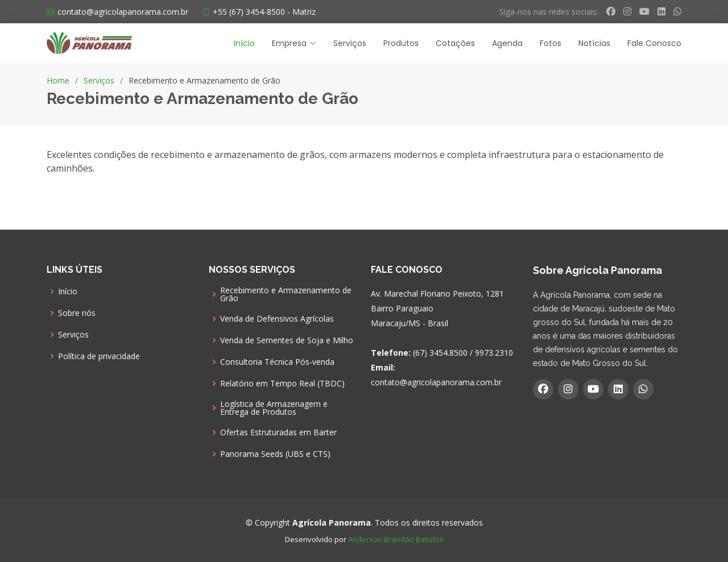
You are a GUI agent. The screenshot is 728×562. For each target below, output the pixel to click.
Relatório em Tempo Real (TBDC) (282, 384)
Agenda (507, 43)
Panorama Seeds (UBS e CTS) (275, 454)
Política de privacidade (99, 356)
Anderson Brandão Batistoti (396, 539)
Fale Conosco (654, 43)
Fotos (551, 43)
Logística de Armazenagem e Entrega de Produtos (274, 408)
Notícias (594, 43)
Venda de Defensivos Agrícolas (277, 319)
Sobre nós (77, 313)
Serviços (350, 43)
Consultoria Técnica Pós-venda (277, 362)
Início (244, 43)
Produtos (401, 43)
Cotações (455, 43)
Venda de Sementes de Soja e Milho (287, 340)
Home (58, 80)
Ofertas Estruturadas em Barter (278, 432)
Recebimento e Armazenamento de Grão (286, 294)
